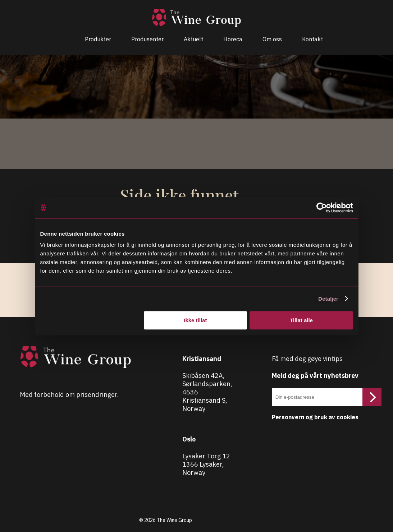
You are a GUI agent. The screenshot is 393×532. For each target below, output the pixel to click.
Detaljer (328, 299)
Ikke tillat (195, 320)
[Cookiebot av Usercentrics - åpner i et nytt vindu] (322, 208)
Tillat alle (301, 320)
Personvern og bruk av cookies (315, 417)
